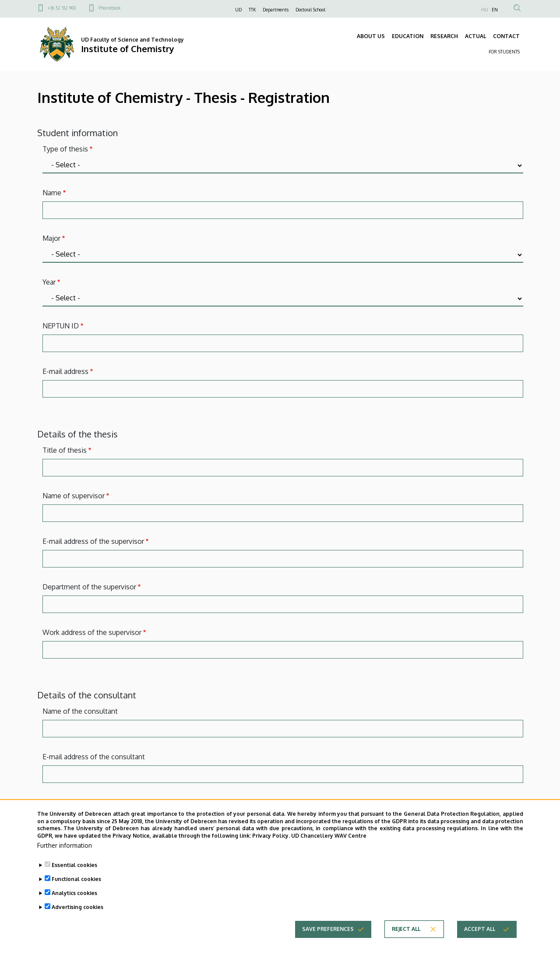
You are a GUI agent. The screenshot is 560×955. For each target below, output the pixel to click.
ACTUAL (475, 36)
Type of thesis (65, 149)
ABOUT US (371, 36)
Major (51, 238)
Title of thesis (65, 450)
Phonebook (109, 8)
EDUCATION (408, 36)
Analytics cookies (74, 893)
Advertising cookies (77, 907)
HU (485, 10)
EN (495, 10)
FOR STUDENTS (504, 52)
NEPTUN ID (61, 326)
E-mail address (65, 371)
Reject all (406, 929)
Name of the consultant (80, 711)
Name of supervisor (74, 496)
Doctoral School (310, 10)
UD (238, 10)
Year (49, 282)
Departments (276, 10)
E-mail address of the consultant (94, 757)
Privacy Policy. (271, 836)
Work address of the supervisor (92, 632)
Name (52, 193)
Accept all (480, 929)
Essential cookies (74, 865)
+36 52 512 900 (62, 8)
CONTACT (506, 36)
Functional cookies (76, 879)
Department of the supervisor (89, 587)
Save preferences (328, 929)
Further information (65, 845)
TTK (252, 10)
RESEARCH (444, 36)
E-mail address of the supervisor (93, 541)
